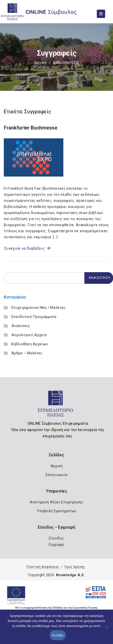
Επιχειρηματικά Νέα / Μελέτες (39, 308)
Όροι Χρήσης (75, 567)
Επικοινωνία (56, 475)
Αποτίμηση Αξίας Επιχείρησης (56, 502)
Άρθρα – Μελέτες (27, 353)
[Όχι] (107, 629)
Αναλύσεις (21, 326)
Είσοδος (56, 538)
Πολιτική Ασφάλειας (43, 567)
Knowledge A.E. (70, 575)
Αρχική (40, 63)
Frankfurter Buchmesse (31, 128)
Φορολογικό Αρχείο (29, 335)
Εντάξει (58, 635)
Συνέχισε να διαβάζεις (27, 248)
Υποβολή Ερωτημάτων (56, 511)
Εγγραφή (56, 545)
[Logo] (57, 406)
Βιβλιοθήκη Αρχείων (30, 344)
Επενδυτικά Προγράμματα (34, 317)
